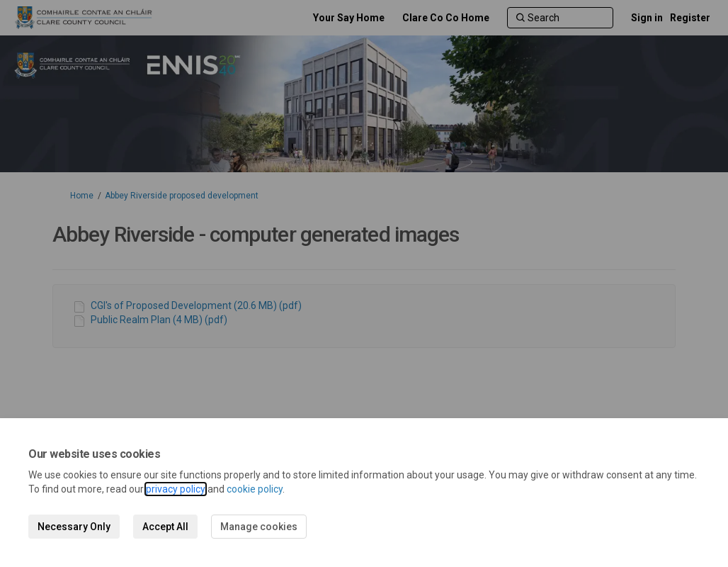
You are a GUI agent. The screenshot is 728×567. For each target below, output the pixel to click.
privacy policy (176, 489)
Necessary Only (74, 527)
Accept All (165, 527)
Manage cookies (259, 527)
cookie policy (255, 489)
